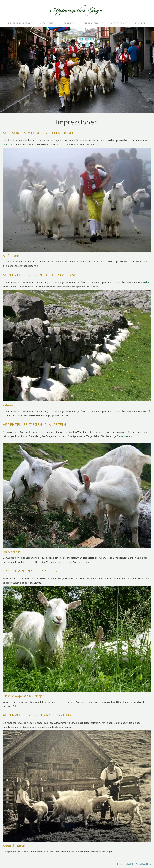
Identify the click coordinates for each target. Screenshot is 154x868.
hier (5, 145)
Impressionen (124, 436)
